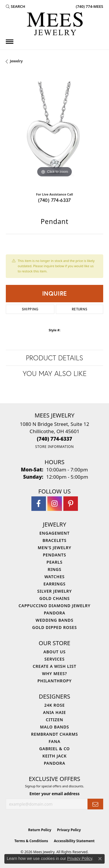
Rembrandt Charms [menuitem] (54, 734)
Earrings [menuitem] (55, 584)
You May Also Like (55, 373)
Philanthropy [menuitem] (55, 681)
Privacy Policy (69, 830)
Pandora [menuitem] (55, 613)
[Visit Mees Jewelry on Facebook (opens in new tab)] (39, 504)
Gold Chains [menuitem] (54, 598)
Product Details (54, 358)
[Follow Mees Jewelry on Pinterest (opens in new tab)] (71, 504)
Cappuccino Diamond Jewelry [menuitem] (55, 606)
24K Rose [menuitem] (54, 705)
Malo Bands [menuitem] (54, 727)
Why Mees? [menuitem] (55, 673)
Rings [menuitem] (54, 569)
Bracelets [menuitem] (54, 540)
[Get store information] (54, 447)
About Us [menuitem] (54, 652)
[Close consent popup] (100, 859)
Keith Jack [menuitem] (55, 756)
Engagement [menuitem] (54, 533)
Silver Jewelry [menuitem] (54, 591)
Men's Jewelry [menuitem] (55, 548)
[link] (89, 6)
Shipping (30, 309)
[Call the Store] (55, 439)
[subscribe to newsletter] (95, 804)
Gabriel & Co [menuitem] (54, 749)
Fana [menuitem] (54, 741)
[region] (54, 130)
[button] (16, 6)
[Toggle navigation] (10, 42)
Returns (80, 309)
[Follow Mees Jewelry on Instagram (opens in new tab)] (55, 504)
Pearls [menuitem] (54, 562)
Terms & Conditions (31, 841)
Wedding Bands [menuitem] (55, 620)
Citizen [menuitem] (55, 720)
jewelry (16, 61)
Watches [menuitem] (55, 577)
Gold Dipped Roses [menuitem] (55, 627)
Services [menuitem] (54, 659)
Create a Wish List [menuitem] (55, 666)
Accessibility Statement (74, 841)
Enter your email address (54, 794)
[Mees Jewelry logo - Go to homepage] (55, 25)
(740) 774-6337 (54, 200)
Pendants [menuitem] (54, 555)
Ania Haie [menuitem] (54, 712)
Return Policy (40, 830)
